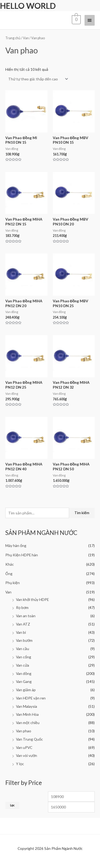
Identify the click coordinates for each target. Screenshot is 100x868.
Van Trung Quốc (29, 739)
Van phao (24, 731)
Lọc (12, 805)
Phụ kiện (13, 583)
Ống (9, 574)
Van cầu (23, 649)
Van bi (21, 632)
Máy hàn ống (16, 546)
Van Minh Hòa (27, 714)
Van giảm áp (26, 690)
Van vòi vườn (27, 755)
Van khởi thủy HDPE (32, 599)
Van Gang (24, 681)
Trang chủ (13, 38)
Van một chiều (28, 723)
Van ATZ (23, 624)
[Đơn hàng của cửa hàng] (37, 79)
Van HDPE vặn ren (31, 698)
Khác (10, 564)
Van (8, 592)
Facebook (17, 862)
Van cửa (23, 665)
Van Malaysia (27, 706)
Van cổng (24, 657)
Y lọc (20, 764)
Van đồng (24, 673)
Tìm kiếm (82, 513)
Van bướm (24, 640)
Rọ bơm (22, 607)
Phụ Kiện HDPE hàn (22, 555)
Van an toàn (26, 616)
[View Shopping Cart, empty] (76, 20)
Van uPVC (24, 747)
